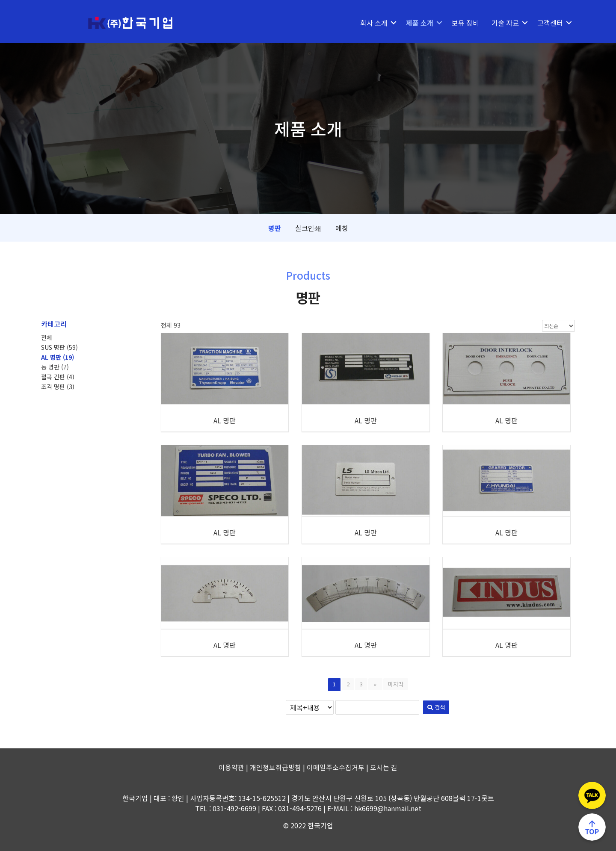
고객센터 (550, 23)
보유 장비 (465, 23)
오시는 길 (384, 767)
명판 (275, 228)
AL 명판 (58, 357)
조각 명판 (58, 387)
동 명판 (55, 367)
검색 (422, 707)
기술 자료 (505, 23)
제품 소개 (420, 23)
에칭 (342, 228)
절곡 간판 (58, 377)
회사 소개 (374, 23)
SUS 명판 (59, 347)
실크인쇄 (308, 228)
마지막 (394, 684)
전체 (47, 337)
